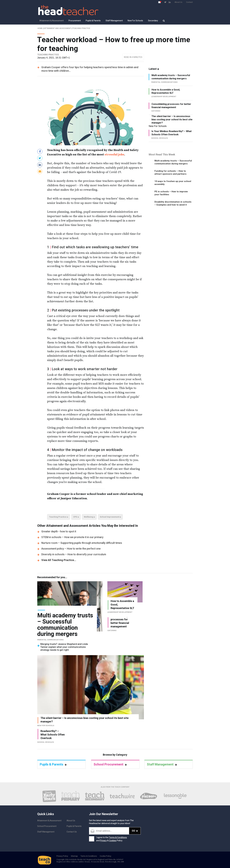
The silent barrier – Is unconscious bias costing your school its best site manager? (172, 120)
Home (40, 28)
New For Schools (135, 21)
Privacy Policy (62, 856)
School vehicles (46, 742)
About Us (178, 2)
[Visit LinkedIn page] (170, 2)
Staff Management (114, 21)
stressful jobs (114, 155)
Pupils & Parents (93, 21)
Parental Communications (50, 640)
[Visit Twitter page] (165, 2)
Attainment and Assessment (58, 28)
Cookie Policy (105, 856)
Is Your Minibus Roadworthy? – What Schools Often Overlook (172, 133)
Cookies (113, 841)
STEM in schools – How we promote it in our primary (72, 537)
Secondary (153, 21)
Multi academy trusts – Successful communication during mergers (171, 77)
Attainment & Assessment (52, 21)
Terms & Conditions (118, 838)
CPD (76, 517)
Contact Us (72, 832)
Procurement (75, 21)
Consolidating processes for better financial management (171, 106)
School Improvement (110, 517)
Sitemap (74, 856)
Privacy (103, 841)
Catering (112, 630)
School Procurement (110, 765)
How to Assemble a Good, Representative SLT (166, 91)
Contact (189, 2)
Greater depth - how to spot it (59, 532)
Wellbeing (89, 517)
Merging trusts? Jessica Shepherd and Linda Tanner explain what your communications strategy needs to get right (64, 647)
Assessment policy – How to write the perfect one (71, 549)
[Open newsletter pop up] (159, 2)
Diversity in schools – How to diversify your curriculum (74, 554)
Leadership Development (120, 612)
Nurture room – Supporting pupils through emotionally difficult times (82, 543)
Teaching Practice (81, 28)
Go (135, 831)
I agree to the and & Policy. (112, 839)
